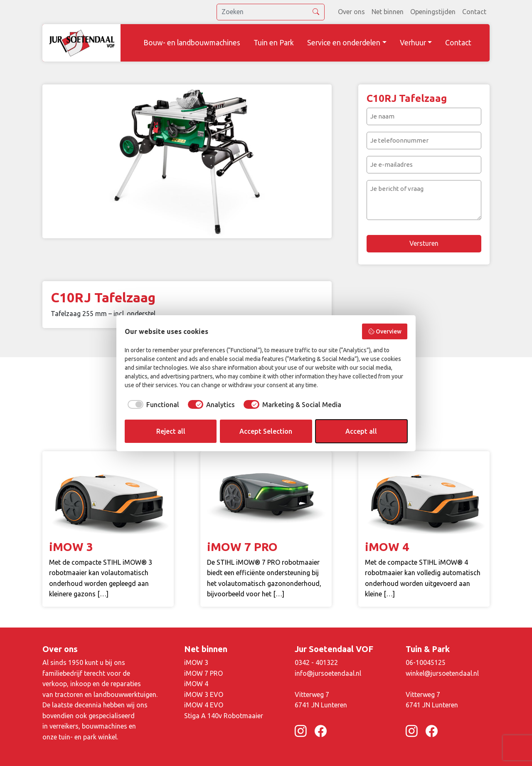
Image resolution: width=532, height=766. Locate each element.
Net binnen (388, 12)
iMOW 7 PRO (203, 673)
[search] (271, 12)
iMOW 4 (196, 684)
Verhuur (413, 43)
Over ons (351, 12)
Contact (474, 12)
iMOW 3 (196, 662)
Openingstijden (433, 12)
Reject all (171, 431)
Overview (385, 331)
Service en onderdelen (344, 43)
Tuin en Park (274, 43)
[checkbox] (152, 405)
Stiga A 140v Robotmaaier (224, 716)
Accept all (361, 431)
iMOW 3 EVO (204, 694)
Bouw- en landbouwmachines (192, 43)
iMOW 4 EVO (204, 705)
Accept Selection (266, 431)
